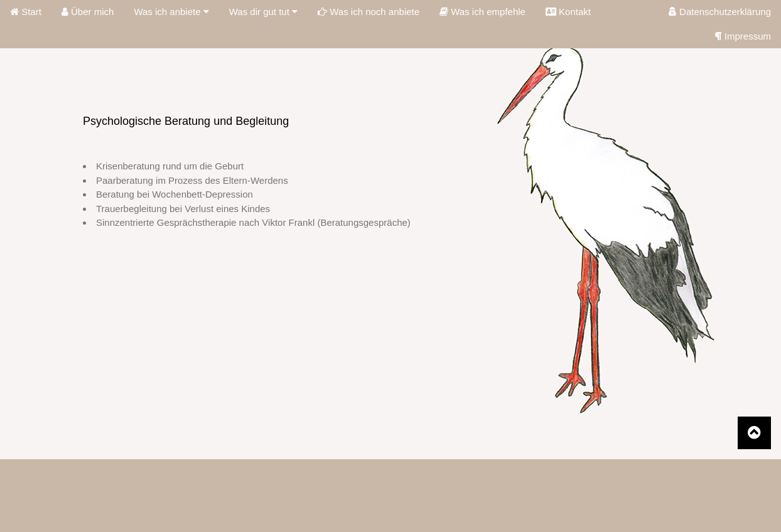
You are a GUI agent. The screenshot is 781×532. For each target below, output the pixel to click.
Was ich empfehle (482, 12)
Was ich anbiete (171, 12)
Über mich (88, 12)
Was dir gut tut (263, 12)
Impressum (743, 36)
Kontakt (568, 12)
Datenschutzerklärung (720, 12)
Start (26, 12)
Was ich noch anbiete (369, 12)
